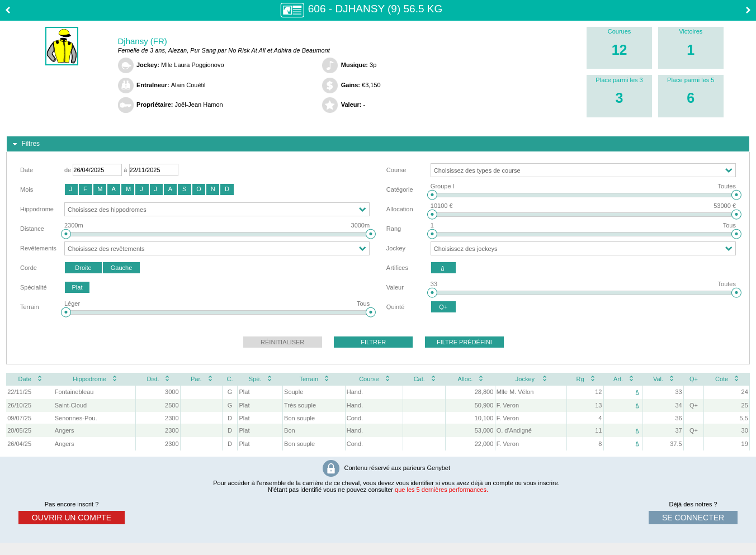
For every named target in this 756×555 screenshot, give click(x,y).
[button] (71, 189)
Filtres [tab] (25, 144)
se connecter (693, 518)
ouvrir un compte (72, 518)
